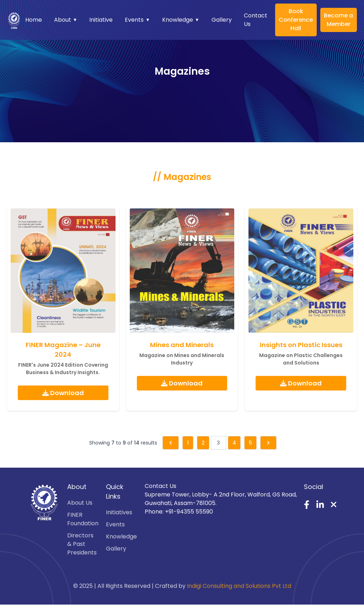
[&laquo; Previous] (171, 443)
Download (63, 393)
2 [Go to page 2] (203, 443)
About (66, 20)
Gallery (222, 20)
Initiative (101, 20)
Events (137, 20)
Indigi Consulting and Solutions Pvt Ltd (239, 586)
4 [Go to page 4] (234, 443)
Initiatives (119, 512)
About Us (80, 503)
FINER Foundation (83, 519)
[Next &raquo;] (268, 443)
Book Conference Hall (296, 20)
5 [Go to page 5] (250, 443)
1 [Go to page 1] (188, 443)
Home (34, 20)
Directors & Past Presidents (82, 544)
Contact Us (256, 20)
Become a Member (338, 20)
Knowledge (181, 20)
